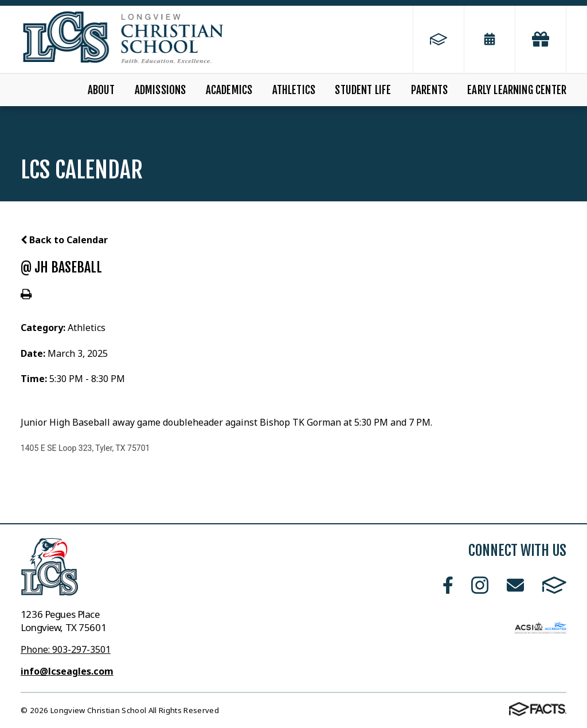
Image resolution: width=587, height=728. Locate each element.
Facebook (448, 585)
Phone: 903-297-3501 (66, 649)
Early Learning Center (517, 90)
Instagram (480, 585)
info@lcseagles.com (67, 671)
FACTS (554, 585)
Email (515, 585)
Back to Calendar (64, 240)
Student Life (363, 90)
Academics (229, 90)
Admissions (161, 90)
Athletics (294, 90)
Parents (429, 90)
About (101, 90)
